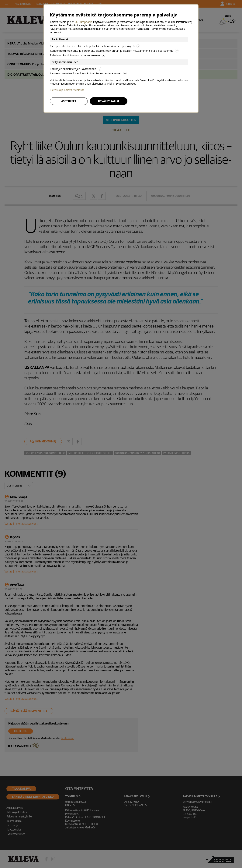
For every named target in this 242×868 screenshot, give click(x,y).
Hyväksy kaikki (109, 101)
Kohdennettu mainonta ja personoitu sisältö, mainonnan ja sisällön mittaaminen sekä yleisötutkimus (114, 51)
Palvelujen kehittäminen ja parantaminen (78, 55)
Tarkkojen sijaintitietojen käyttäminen (76, 69)
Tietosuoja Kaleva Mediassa (67, 90)
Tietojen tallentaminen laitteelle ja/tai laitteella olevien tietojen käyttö (95, 46)
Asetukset (69, 101)
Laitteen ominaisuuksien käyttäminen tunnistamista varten (88, 73)
